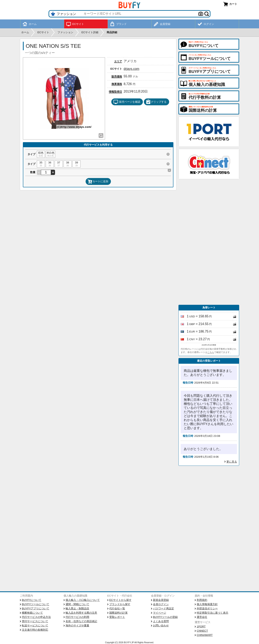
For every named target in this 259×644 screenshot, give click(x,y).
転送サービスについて (35, 625)
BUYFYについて (32, 600)
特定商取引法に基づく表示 (212, 613)
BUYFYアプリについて (36, 608)
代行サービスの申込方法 (36, 617)
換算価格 (117, 84)
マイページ (160, 613)
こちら (211, 352)
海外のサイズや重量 (77, 625)
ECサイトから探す (120, 600)
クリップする (156, 102)
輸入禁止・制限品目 (77, 608)
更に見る (232, 462)
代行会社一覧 (117, 608)
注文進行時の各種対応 (35, 630)
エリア (118, 61)
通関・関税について (77, 604)
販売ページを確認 (127, 102)
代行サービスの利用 (77, 617)
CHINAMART (205, 635)
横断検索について (32, 613)
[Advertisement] (209, 242)
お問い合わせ (161, 625)
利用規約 (202, 600)
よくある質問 (161, 621)
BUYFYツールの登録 (165, 617)
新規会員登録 (161, 600)
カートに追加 (98, 181)
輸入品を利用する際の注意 (81, 613)
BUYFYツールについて (36, 604)
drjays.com (131, 69)
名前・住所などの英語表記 (81, 621)
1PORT (201, 626)
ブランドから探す (120, 604)
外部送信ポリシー (207, 608)
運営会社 (202, 617)
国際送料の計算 (118, 613)
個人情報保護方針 (207, 604)
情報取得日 (115, 92)
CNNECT (202, 631)
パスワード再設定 (163, 608)
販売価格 (117, 76)
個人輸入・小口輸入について (83, 600)
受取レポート (117, 617)
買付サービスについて (35, 621)
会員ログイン (161, 604)
